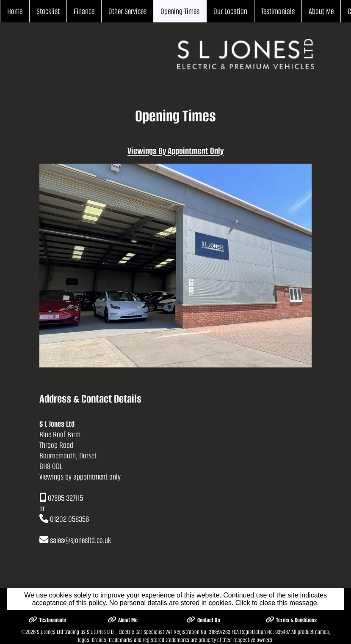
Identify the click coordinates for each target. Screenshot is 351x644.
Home (15, 11)
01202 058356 (69, 519)
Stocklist (48, 11)
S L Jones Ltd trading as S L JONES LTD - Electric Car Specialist (101, 632)
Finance (84, 11)
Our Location (230, 11)
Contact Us (203, 620)
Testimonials (278, 11)
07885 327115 (65, 498)
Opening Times (180, 11)
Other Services (127, 11)
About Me (321, 11)
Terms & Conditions (291, 620)
